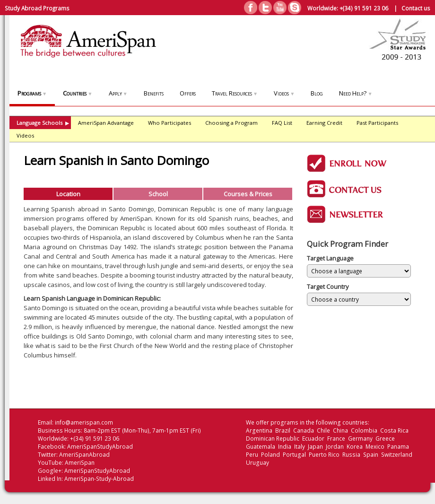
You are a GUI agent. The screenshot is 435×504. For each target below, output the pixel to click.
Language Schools (43, 123)
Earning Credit (324, 123)
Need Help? (356, 93)
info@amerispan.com (84, 422)
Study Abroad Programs (37, 8)
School (158, 194)
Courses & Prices (248, 194)
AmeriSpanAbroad (84, 455)
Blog (317, 93)
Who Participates (170, 123)
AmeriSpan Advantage (106, 123)
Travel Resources (235, 93)
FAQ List (282, 123)
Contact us (416, 8)
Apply (118, 93)
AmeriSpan (80, 463)
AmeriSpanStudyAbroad (100, 447)
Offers (188, 93)
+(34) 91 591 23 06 (364, 8)
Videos (284, 93)
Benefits (154, 93)
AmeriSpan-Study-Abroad (99, 479)
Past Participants (377, 123)
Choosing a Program (231, 123)
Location (68, 194)
